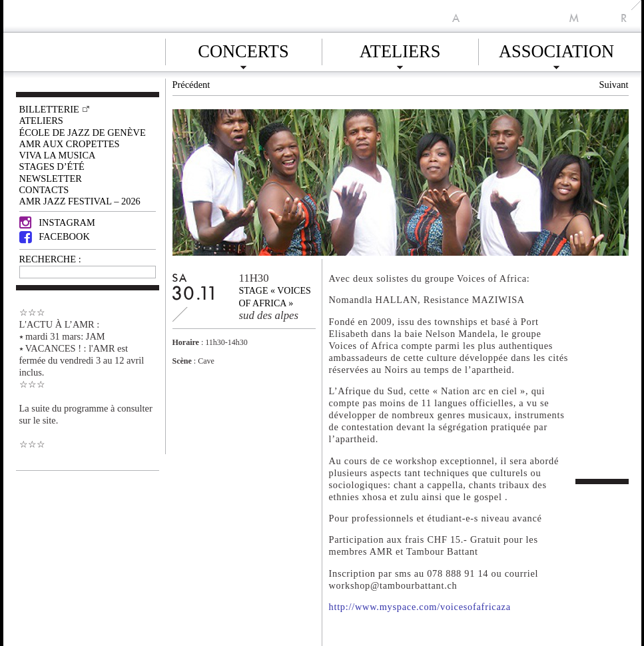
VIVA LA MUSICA (58, 155)
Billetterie (49, 109)
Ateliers (400, 49)
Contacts (44, 190)
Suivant (614, 85)
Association (556, 49)
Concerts (243, 49)
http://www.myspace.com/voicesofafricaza (420, 607)
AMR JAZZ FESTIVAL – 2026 (80, 201)
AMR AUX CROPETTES (70, 144)
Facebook (55, 236)
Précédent (191, 85)
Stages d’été (52, 166)
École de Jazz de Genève (83, 133)
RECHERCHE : (50, 259)
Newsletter (51, 178)
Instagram (57, 222)
